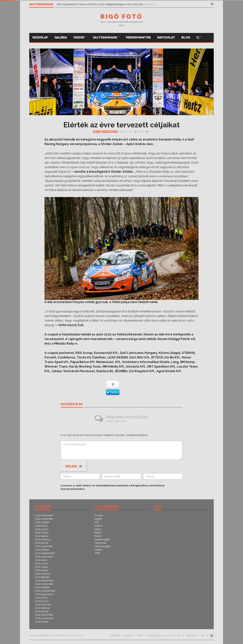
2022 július (41, 526)
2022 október (42, 522)
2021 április (41, 570)
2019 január (42, 622)
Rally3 (98, 536)
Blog (186, 38)
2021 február (42, 577)
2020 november (44, 584)
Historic (99, 526)
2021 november (44, 546)
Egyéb (98, 519)
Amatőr (99, 515)
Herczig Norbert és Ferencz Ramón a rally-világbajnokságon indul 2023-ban (100, 4)
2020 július (41, 598)
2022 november (44, 519)
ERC (97, 522)
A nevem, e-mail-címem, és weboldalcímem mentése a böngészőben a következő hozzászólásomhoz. (113, 487)
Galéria (61, 38)
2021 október (42, 550)
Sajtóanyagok (105, 38)
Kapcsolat (166, 38)
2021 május (42, 567)
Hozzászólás (72, 404)
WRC (97, 553)
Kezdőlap (40, 38)
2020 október (43, 587)
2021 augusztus (44, 557)
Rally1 (97, 132)
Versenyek (100, 543)
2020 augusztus (44, 594)
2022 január (42, 543)
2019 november (44, 618)
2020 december (44, 581)
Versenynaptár (138, 38)
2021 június (41, 563)
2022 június (42, 529)
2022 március (43, 539)
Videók (79, 38)
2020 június (42, 601)
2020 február (42, 608)
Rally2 (98, 533)
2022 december (44, 515)
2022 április (42, 536)
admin (141, 132)
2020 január (42, 611)
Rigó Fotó (121, 16)
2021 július (41, 560)
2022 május (42, 533)
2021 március (43, 574)
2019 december (44, 615)
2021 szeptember (45, 553)
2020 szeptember (45, 591)
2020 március (43, 604)
